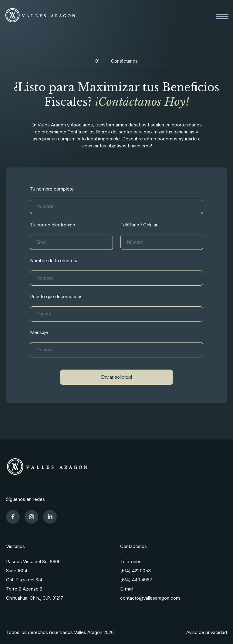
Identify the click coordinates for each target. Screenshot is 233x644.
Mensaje (39, 332)
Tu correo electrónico (53, 225)
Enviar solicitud (116, 377)
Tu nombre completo (52, 189)
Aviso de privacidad (207, 632)
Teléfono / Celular (139, 225)
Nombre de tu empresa (54, 261)
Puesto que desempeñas (56, 296)
